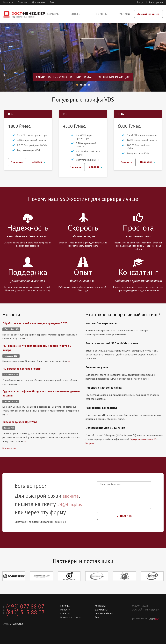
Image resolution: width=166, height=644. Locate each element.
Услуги (124, 14)
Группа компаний (145, 618)
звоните (73, 495)
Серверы (53, 14)
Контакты (100, 605)
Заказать (17, 162)
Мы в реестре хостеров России (23, 368)
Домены (102, 14)
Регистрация (156, 2)
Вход (140, 2)
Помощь (22, 2)
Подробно (37, 162)
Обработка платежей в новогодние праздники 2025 (37, 323)
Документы (38, 2)
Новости (8, 2)
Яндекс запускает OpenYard (21, 421)
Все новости (9, 447)
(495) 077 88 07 (27, 606)
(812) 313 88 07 (27, 613)
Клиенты (65, 613)
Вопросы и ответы (71, 617)
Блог (52, 2)
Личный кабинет (148, 14)
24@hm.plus (73, 503)
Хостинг (78, 14)
